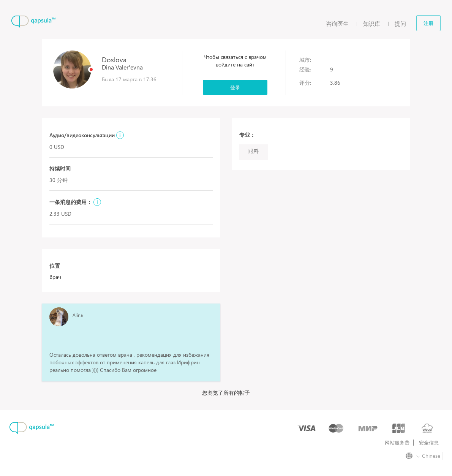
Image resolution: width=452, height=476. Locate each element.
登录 (235, 87)
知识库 (372, 24)
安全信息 (429, 443)
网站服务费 (397, 443)
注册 (428, 23)
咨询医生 (337, 24)
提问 (400, 24)
